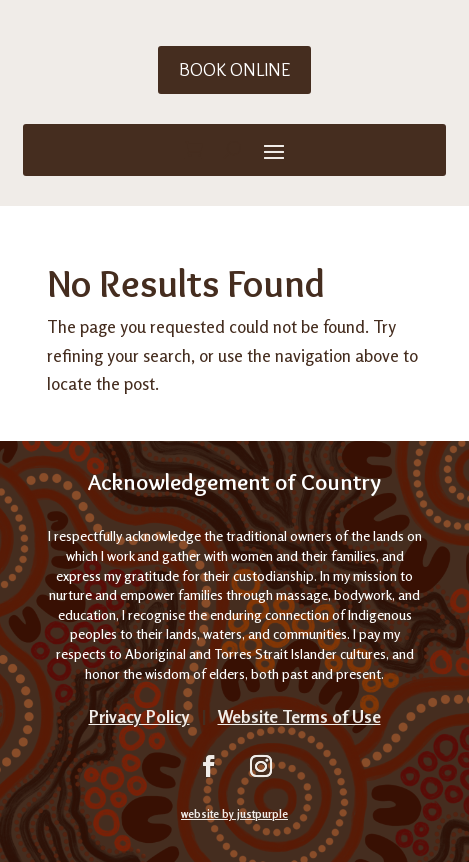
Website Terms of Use (299, 716)
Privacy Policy (139, 716)
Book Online (234, 69)
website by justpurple (234, 814)
